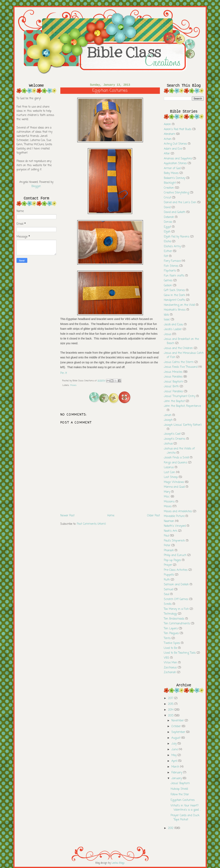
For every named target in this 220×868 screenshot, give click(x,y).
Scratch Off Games (176, 599)
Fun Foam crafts (174, 276)
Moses (73, 385)
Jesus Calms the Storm (179, 362)
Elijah (167, 232)
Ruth (167, 580)
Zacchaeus (170, 668)
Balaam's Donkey (175, 178)
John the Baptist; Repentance (182, 406)
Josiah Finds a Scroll (176, 458)
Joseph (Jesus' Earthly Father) (183, 425)
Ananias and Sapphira (178, 159)
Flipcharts (170, 271)
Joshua (168, 444)
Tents (167, 638)
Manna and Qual (174, 487)
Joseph (168, 420)
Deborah (169, 217)
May (175, 755)
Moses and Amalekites (178, 511)
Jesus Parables (173, 377)
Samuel (169, 590)
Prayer (168, 565)
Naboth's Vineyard (175, 526)
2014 (171, 710)
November (178, 721)
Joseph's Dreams (175, 439)
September (179, 732)
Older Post (154, 516)
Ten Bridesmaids (174, 619)
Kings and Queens (176, 463)
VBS (167, 658)
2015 (171, 704)
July (175, 744)
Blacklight (170, 183)
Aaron (167, 124)
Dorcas (168, 222)
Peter (167, 546)
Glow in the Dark (175, 295)
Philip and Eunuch (175, 555)
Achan (168, 139)
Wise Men (171, 663)
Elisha (167, 242)
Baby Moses (171, 173)
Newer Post (67, 516)
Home (111, 516)
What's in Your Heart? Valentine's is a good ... (186, 808)
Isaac (167, 320)
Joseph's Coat (172, 434)
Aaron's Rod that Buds (178, 129)
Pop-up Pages (172, 560)
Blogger (36, 186)
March (176, 767)
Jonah (168, 415)
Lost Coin (170, 472)
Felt (166, 256)
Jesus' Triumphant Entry (180, 396)
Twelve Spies (172, 643)
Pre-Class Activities (176, 570)
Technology (170, 614)
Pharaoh (169, 551)
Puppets (169, 575)
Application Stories (175, 163)
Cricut (167, 198)
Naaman (169, 521)
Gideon (168, 286)
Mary (167, 492)
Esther (168, 251)
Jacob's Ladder (173, 329)
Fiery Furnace (172, 261)
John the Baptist (174, 401)
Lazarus (169, 467)
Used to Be (171, 648)
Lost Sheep (171, 477)
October (177, 726)
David (167, 207)
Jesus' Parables (173, 392)
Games (168, 281)
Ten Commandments (177, 624)
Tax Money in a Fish (176, 609)
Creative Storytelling (176, 193)
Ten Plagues (171, 633)
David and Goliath (175, 212)
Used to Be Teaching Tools (180, 653)
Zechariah (170, 672)
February (177, 773)
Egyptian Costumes (183, 800)
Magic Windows (174, 482)
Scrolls (168, 604)
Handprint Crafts (175, 300)
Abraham (170, 134)
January (177, 778)
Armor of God (172, 168)
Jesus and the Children (178, 348)
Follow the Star (180, 795)
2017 (171, 698)
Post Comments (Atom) (91, 524)
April (175, 761)
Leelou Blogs (118, 863)
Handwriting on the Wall (179, 305)
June (175, 750)
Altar (167, 154)
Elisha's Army (172, 247)
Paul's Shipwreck (174, 541)
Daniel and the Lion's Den (180, 203)
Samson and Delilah (176, 585)
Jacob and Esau (174, 325)
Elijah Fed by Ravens (177, 237)
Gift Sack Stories (174, 290)
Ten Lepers (171, 629)
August (176, 738)
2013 (171, 716)
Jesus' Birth (171, 387)
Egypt (167, 227)
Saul (167, 594)
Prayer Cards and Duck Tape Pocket (185, 818)
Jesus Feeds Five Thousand (181, 367)
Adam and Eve (173, 149)
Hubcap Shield (179, 789)
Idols (166, 315)
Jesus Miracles (173, 372)
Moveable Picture (174, 516)
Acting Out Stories (175, 144)
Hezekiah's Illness (175, 310)
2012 (171, 828)
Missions (169, 502)
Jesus (168, 334)
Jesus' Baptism (173, 382)
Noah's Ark (171, 531)
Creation (169, 188)
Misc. (167, 497)
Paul (166, 536)
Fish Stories (171, 266)
